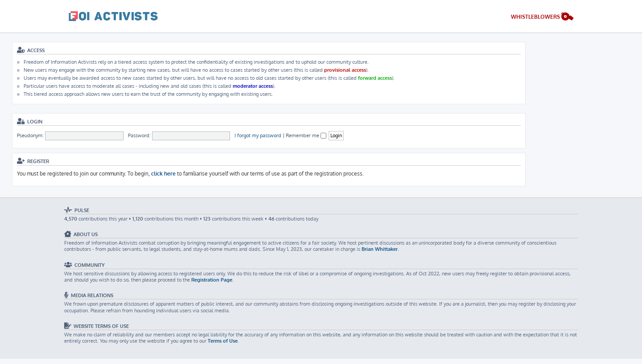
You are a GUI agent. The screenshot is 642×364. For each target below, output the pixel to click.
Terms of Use (223, 341)
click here (163, 174)
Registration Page (212, 280)
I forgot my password (258, 135)
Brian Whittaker (380, 249)
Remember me (306, 135)
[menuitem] (542, 18)
